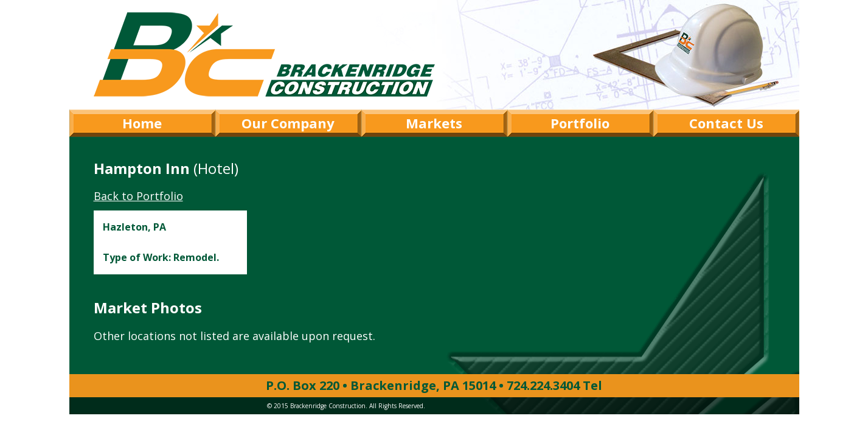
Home (142, 123)
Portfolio (580, 123)
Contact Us (726, 123)
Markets (434, 123)
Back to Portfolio (138, 196)
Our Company (288, 123)
